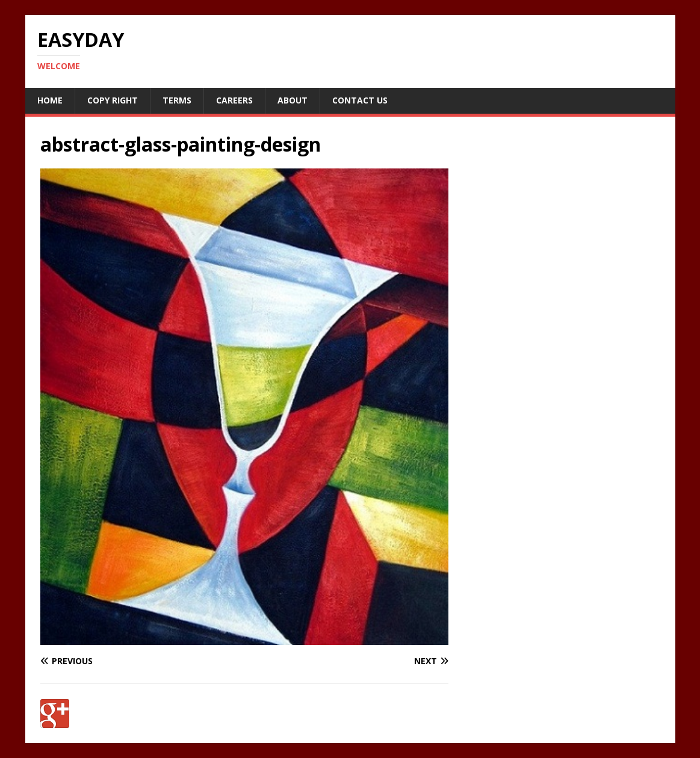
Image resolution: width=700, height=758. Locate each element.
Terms (177, 100)
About (293, 100)
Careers (234, 100)
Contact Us (360, 100)
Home (50, 100)
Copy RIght (113, 100)
